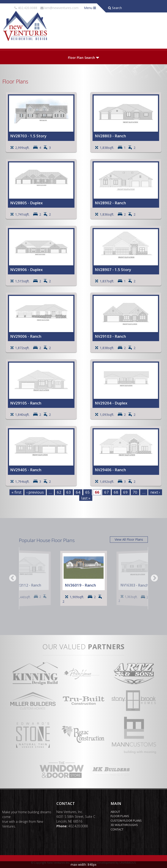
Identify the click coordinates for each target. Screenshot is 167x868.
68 (116, 492)
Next (154, 578)
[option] (30, 578)
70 (135, 492)
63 (69, 492)
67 (107, 492)
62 (59, 492)
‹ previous (35, 492)
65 (88, 492)
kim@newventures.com (61, 8)
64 (78, 492)
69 (125, 492)
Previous (13, 578)
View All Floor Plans (129, 539)
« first (16, 492)
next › (155, 492)
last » (86, 498)
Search (115, 8)
